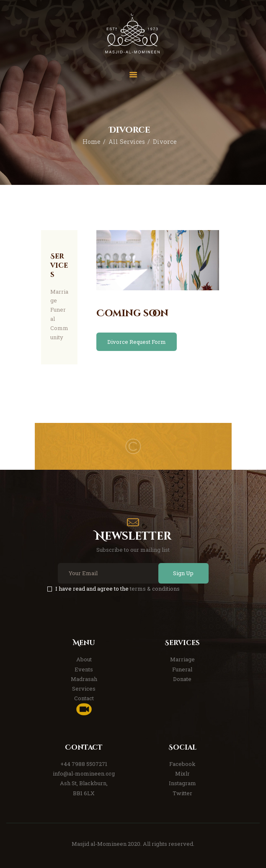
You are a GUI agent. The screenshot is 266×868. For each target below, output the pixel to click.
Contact (84, 698)
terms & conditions (155, 589)
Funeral (182, 669)
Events (84, 669)
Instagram (182, 783)
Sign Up (182, 573)
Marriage (182, 659)
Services (84, 689)
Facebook (182, 764)
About (84, 659)
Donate (182, 679)
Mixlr (182, 773)
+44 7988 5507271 (84, 764)
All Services (127, 142)
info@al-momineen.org (84, 773)
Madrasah (84, 679)
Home (91, 142)
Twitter (182, 793)
